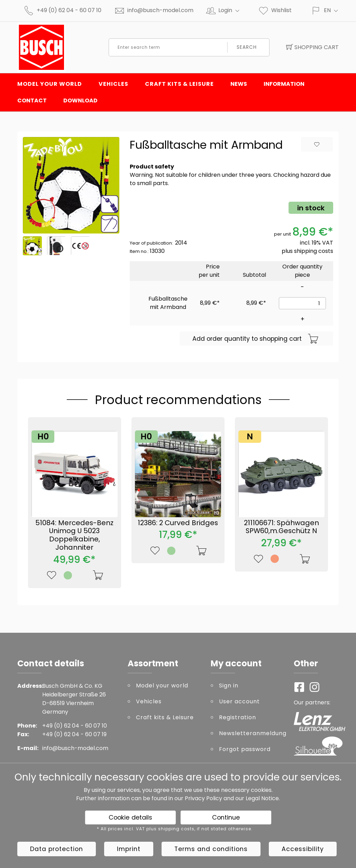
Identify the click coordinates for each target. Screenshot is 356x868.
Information (284, 84)
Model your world (50, 84)
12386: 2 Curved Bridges (178, 523)
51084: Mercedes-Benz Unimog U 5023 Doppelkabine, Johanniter (74, 535)
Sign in (229, 686)
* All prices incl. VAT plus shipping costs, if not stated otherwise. (175, 829)
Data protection (57, 849)
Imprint (129, 849)
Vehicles (113, 84)
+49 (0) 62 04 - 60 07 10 (69, 10)
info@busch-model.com (160, 10)
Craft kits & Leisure (179, 84)
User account (239, 701)
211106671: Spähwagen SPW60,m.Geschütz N (281, 527)
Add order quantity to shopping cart (255, 339)
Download (80, 100)
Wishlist (275, 10)
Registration (238, 717)
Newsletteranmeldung (251, 733)
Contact (32, 100)
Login (232, 10)
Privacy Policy (203, 798)
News (239, 84)
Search (247, 47)
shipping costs (314, 251)
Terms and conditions (211, 849)
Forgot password (245, 749)
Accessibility (303, 849)
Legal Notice (262, 798)
